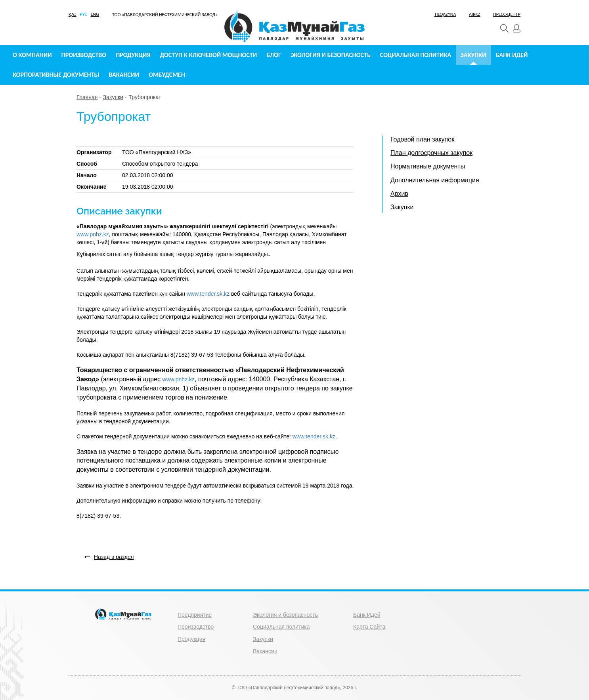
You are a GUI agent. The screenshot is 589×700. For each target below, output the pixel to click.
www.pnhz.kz (93, 234)
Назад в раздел (109, 557)
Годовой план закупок (422, 139)
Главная (87, 97)
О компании (32, 55)
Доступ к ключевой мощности (209, 55)
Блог (274, 55)
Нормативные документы (428, 166)
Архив (399, 194)
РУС (83, 14)
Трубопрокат (145, 97)
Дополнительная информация (435, 180)
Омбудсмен (167, 75)
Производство (84, 55)
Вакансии (124, 75)
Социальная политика (416, 55)
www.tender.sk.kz (208, 294)
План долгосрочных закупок (431, 153)
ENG (95, 14)
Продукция (133, 55)
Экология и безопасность (331, 55)
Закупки (473, 55)
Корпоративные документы (56, 75)
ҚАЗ (73, 14)
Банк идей (512, 55)
